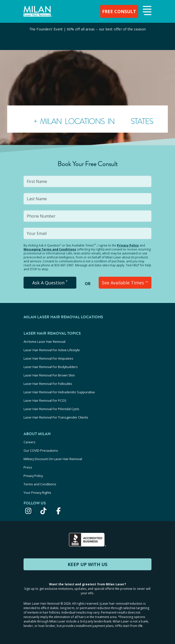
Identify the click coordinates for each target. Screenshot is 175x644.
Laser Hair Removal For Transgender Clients (56, 417)
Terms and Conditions (40, 484)
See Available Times (125, 283)
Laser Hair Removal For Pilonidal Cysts (51, 409)
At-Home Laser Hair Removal (44, 342)
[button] (146, 11)
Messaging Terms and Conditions (50, 249)
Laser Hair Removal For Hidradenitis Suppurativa (59, 392)
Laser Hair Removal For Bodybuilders (51, 367)
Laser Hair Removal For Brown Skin (49, 375)
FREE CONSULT (119, 11)
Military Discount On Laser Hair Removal (53, 459)
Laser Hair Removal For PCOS (45, 400)
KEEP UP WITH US (87, 564)
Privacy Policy (128, 245)
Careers (29, 442)
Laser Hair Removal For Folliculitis (48, 384)
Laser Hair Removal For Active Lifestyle (52, 350)
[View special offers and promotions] (87, 36)
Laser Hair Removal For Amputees (48, 358)
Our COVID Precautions (41, 450)
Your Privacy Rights (37, 493)
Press (28, 467)
